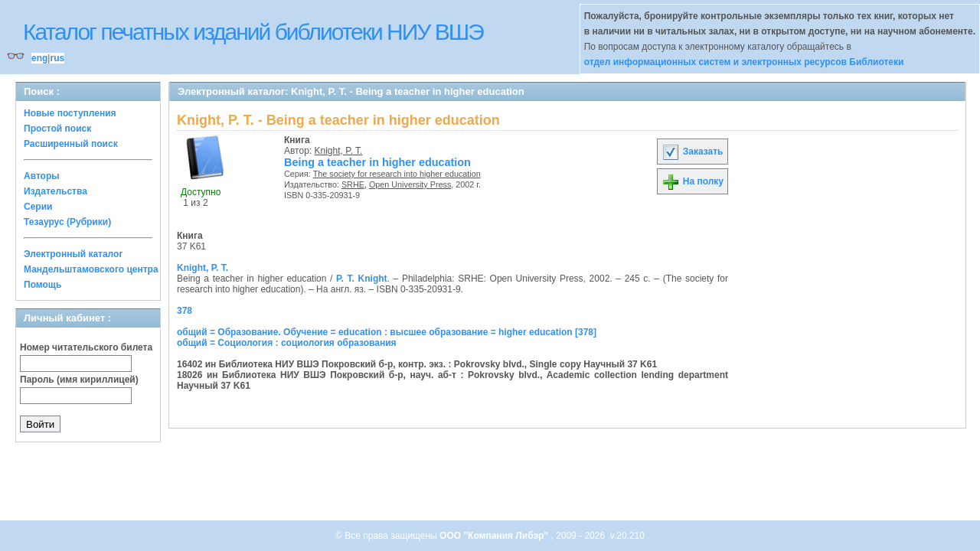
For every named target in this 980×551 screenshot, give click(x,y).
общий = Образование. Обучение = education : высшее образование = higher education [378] (387, 332)
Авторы (42, 176)
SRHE (353, 184)
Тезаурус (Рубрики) (67, 222)
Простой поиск (57, 129)
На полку (693, 181)
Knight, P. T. (339, 151)
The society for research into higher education (397, 174)
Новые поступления (70, 113)
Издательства (56, 191)
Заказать (692, 152)
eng (39, 58)
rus (57, 58)
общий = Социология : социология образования (287, 343)
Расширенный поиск (71, 144)
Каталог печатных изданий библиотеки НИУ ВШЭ (253, 32)
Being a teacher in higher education (377, 162)
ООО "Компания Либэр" (495, 536)
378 (185, 311)
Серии (38, 207)
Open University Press (410, 184)
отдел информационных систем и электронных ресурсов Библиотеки (744, 62)
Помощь (42, 285)
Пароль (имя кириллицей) (79, 380)
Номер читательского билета (86, 347)
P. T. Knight (361, 279)
